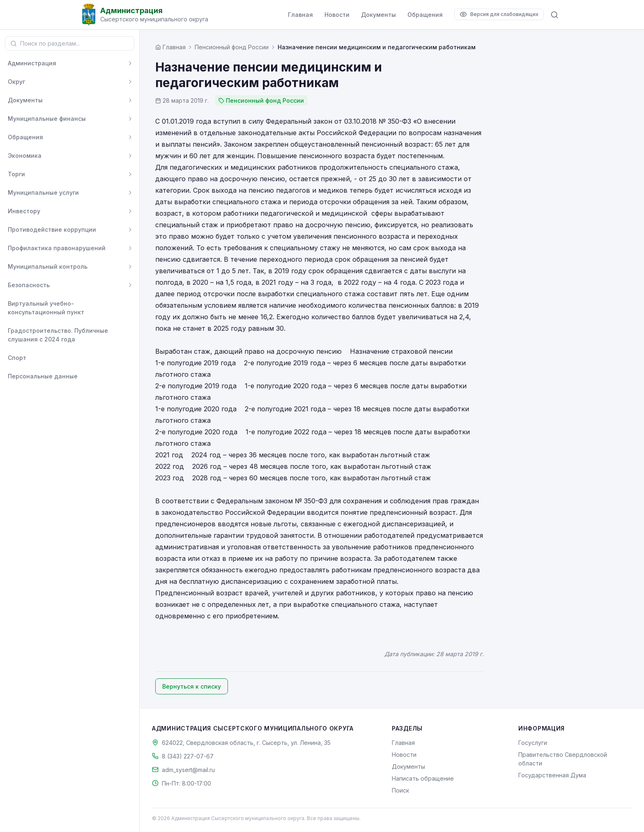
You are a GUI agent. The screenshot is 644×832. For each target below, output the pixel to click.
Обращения (425, 15)
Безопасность (29, 285)
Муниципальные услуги (43, 192)
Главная (300, 15)
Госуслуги (533, 743)
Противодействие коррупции (52, 229)
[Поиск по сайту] (554, 15)
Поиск (400, 790)
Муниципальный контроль (48, 266)
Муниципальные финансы (47, 119)
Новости (337, 15)
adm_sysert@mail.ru (188, 770)
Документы (378, 15)
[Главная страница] (170, 47)
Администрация (32, 63)
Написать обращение (423, 778)
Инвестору (24, 211)
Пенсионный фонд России (232, 47)
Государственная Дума (552, 775)
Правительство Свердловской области (563, 759)
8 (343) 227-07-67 (188, 756)
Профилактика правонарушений (57, 248)
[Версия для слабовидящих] (499, 14)
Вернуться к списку (192, 686)
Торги (16, 174)
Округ (16, 82)
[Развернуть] (130, 63)
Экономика (25, 156)
